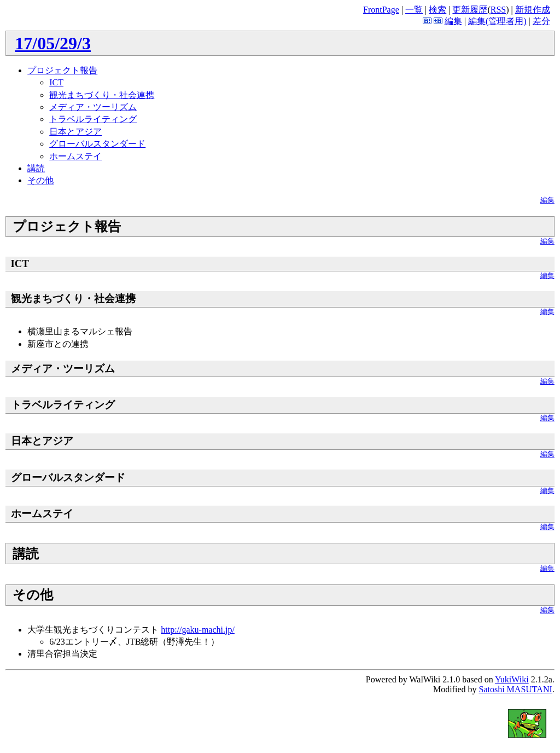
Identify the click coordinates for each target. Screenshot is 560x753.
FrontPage (381, 10)
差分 (541, 21)
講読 (36, 168)
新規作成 (533, 10)
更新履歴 (470, 10)
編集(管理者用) (497, 21)
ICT (56, 82)
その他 (40, 180)
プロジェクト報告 (62, 70)
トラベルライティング (93, 119)
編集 (453, 21)
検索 (437, 10)
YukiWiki (512, 679)
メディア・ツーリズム (93, 107)
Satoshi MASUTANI (515, 689)
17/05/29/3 (53, 43)
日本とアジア (75, 132)
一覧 (414, 10)
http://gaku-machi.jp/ (198, 630)
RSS (498, 10)
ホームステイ (75, 156)
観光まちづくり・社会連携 (102, 95)
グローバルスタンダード (97, 144)
